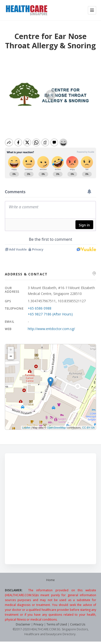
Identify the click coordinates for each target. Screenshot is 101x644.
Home (50, 580)
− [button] (11, 356)
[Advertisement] (50, 509)
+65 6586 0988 (40, 308)
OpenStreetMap (56, 428)
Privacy (38, 624)
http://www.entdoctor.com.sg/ (51, 329)
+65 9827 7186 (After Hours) (50, 314)
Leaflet (26, 428)
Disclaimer (23, 624)
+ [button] (11, 350)
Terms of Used (57, 624)
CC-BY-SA (88, 428)
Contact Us (78, 624)
